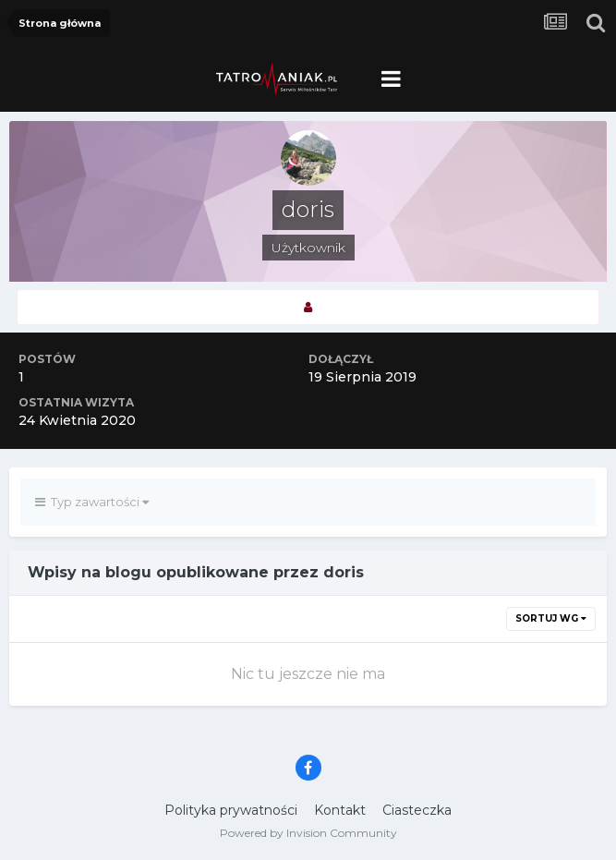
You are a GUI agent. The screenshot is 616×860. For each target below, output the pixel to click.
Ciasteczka (417, 810)
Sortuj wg (551, 618)
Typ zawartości (92, 502)
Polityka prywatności (231, 810)
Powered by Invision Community (308, 833)
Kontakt (340, 810)
